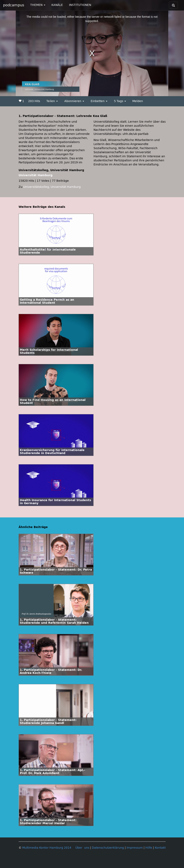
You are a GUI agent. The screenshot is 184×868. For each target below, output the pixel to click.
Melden (138, 101)
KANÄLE (57, 5)
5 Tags (120, 101)
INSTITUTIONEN (80, 5)
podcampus (14, 5)
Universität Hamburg (36, 175)
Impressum (135, 848)
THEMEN (38, 5)
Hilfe (149, 848)
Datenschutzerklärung (108, 848)
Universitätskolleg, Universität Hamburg (52, 187)
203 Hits (34, 101)
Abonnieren (74, 101)
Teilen (52, 101)
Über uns (82, 848)
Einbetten (99, 101)
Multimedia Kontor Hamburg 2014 (47, 848)
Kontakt (160, 848)
